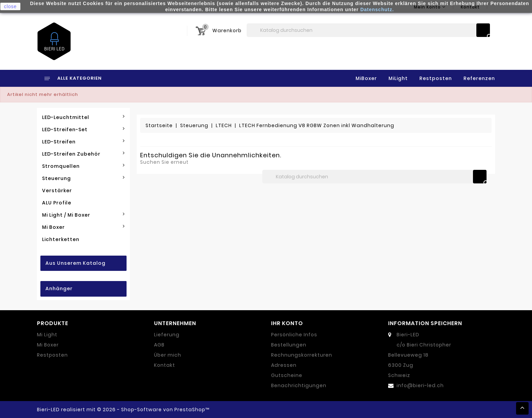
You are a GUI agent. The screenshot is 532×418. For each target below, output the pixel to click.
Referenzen (479, 78)
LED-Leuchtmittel (83, 117)
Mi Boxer (83, 227)
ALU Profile (57, 203)
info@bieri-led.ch (420, 385)
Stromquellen (83, 166)
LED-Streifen (83, 142)
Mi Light (47, 335)
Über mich (168, 355)
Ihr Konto (287, 323)
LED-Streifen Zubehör (83, 154)
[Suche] (368, 30)
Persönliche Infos (294, 335)
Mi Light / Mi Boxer (83, 215)
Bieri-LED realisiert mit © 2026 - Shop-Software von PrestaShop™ (123, 410)
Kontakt (165, 365)
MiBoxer (366, 78)
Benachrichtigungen (299, 385)
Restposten (436, 78)
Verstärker (57, 191)
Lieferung (167, 335)
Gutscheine (287, 375)
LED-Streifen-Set (83, 130)
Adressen (284, 365)
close (11, 6)
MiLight (398, 78)
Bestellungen (289, 345)
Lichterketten (61, 239)
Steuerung (83, 178)
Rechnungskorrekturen (302, 355)
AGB (159, 345)
